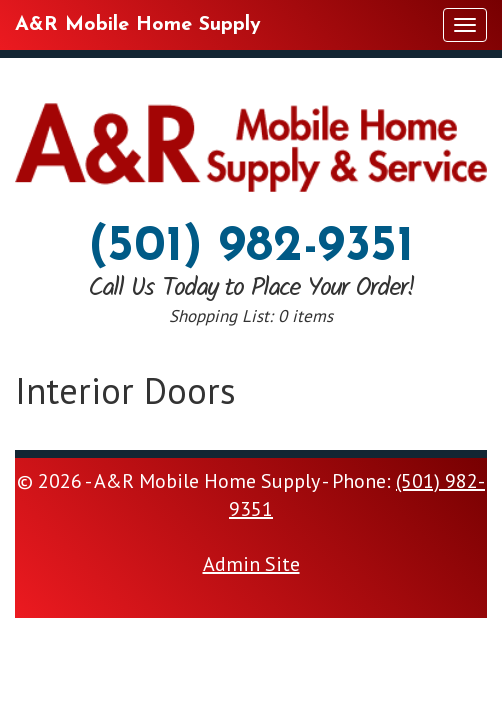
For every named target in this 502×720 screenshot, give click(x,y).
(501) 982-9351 (251, 247)
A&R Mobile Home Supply (138, 25)
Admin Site (251, 564)
